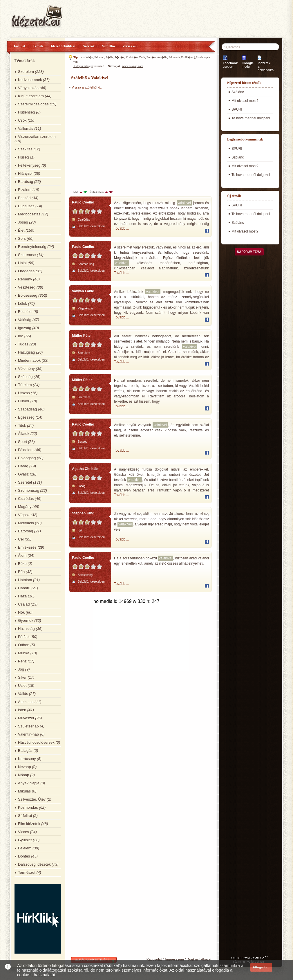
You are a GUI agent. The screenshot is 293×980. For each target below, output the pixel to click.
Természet (27, 872)
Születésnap (28, 726)
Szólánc (238, 92)
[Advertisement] (118, 136)
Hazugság (27, 352)
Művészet (26, 718)
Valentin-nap (28, 734)
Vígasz (24, 515)
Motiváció (26, 523)
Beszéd (24, 198)
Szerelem (26, 72)
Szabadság (27, 409)
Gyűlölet (25, 840)
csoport (230, 65)
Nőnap (23, 775)
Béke (22, 564)
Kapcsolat (154, 959)
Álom (22, 555)
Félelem (25, 848)
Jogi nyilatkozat (199, 959)
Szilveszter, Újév (32, 799)
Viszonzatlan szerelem (37, 137)
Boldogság (27, 458)
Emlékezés (27, 547)
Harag (23, 466)
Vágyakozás (28, 88)
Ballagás (25, 751)
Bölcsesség (28, 295)
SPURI (237, 109)
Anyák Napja (29, 783)
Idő (21, 336)
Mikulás (24, 791)
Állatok (24, 434)
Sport (22, 442)
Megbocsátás (29, 214)
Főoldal (20, 46)
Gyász (23, 474)
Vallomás (26, 128)
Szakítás (25, 149)
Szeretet (25, 482)
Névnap (25, 767)
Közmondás (28, 807)
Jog (21, 669)
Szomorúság (29, 490)
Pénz (22, 661)
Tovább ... (122, 228)
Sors (22, 238)
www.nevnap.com (133, 66)
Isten (22, 710)
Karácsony (27, 759)
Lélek (22, 303)
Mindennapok (29, 360)
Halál (22, 263)
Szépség (25, 377)
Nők (21, 612)
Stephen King (83, 513)
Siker (22, 677)
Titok (22, 425)
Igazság (25, 328)
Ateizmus (26, 702)
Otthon (24, 645)
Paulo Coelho (83, 202)
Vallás (23, 694)
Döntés (24, 856)
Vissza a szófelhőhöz (87, 87)
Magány (25, 507)
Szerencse (27, 255)
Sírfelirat (25, 816)
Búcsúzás (26, 206)
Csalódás (26, 499)
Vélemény (26, 369)
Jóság (23, 222)
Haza (22, 596)
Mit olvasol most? (245, 101)
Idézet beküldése (63, 46)
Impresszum (175, 959)
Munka (24, 653)
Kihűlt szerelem (31, 96)
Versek (129, 46)
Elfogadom (261, 967)
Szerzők (89, 46)
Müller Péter (82, 336)
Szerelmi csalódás (33, 104)
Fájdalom (26, 450)
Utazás (24, 393)
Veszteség (27, 287)
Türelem (25, 385)
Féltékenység (29, 165)
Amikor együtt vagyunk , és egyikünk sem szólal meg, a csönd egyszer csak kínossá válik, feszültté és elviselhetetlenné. (161, 430)
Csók (22, 120)
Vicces (23, 832)
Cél (21, 539)
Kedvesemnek (30, 80)
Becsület (25, 312)
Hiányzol (25, 173)
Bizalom (25, 190)
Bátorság (26, 531)
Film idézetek (29, 824)
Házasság (26, 629)
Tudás (23, 344)
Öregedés (26, 271)
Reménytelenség (32, 247)
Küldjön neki (81, 66)
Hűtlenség (27, 112)
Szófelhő (108, 46)
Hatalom (25, 580)
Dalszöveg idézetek (34, 864)
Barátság (26, 182)
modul (248, 65)
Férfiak (24, 637)
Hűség (23, 157)
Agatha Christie (85, 469)
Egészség (26, 417)
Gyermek (26, 620)
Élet (21, 230)
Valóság (25, 320)
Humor (24, 401)
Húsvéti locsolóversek (36, 742)
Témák (38, 46)
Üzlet (22, 686)
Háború (24, 588)
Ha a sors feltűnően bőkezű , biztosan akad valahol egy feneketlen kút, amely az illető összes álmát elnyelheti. (161, 561)
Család (24, 604)
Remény (25, 279)
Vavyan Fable (83, 291)
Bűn (21, 572)
